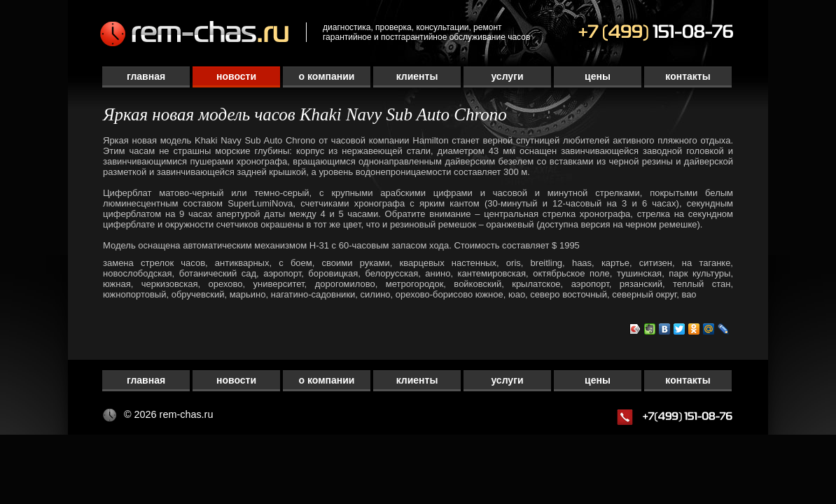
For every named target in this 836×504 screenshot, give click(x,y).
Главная (146, 76)
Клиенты (417, 76)
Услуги (507, 76)
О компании (327, 76)
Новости (236, 76)
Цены (598, 76)
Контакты (688, 76)
